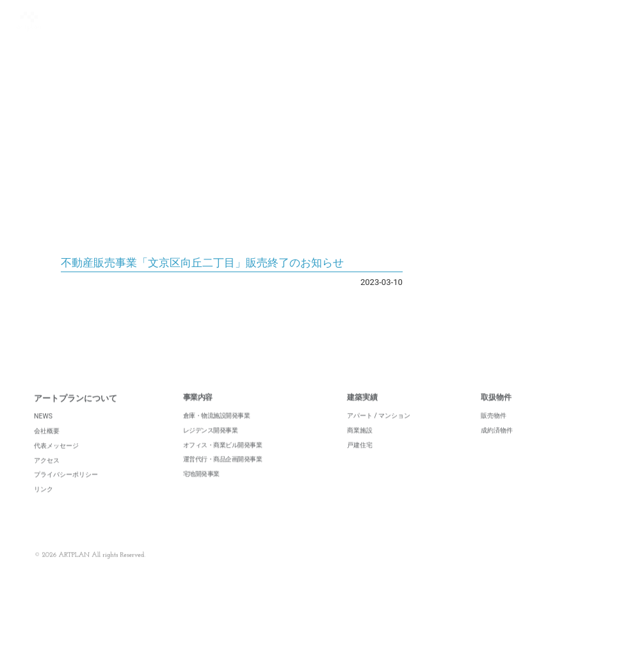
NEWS (43, 431)
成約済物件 (497, 444)
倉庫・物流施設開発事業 (217, 430)
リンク (44, 504)
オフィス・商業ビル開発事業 (223, 459)
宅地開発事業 (201, 488)
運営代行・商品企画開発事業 (223, 474)
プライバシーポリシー (66, 489)
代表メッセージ (56, 460)
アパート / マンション (379, 430)
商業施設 (360, 444)
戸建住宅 (360, 459)
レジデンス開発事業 (211, 444)
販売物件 (494, 430)
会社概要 (47, 445)
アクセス (47, 474)
